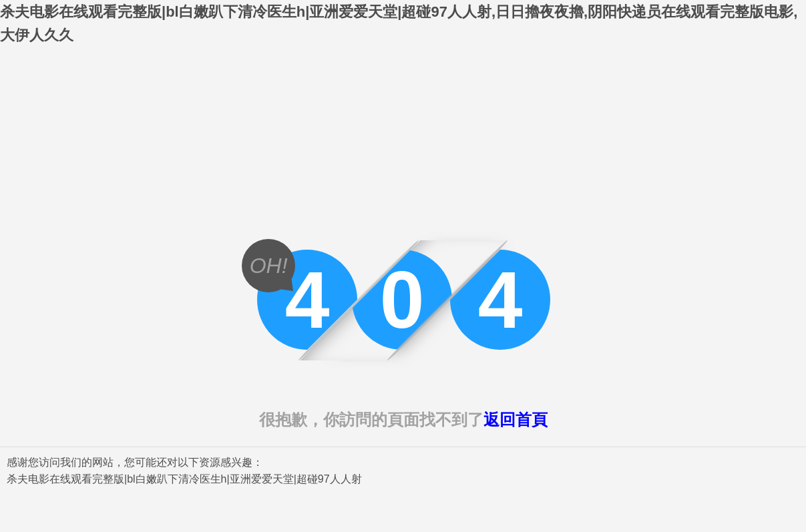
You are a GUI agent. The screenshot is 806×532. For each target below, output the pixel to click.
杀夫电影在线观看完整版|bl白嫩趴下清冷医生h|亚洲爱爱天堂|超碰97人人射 (184, 479)
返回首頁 (516, 420)
